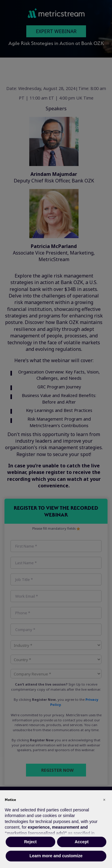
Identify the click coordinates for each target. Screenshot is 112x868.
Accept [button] (82, 842)
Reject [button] (30, 842)
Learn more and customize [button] (56, 856)
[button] (104, 800)
